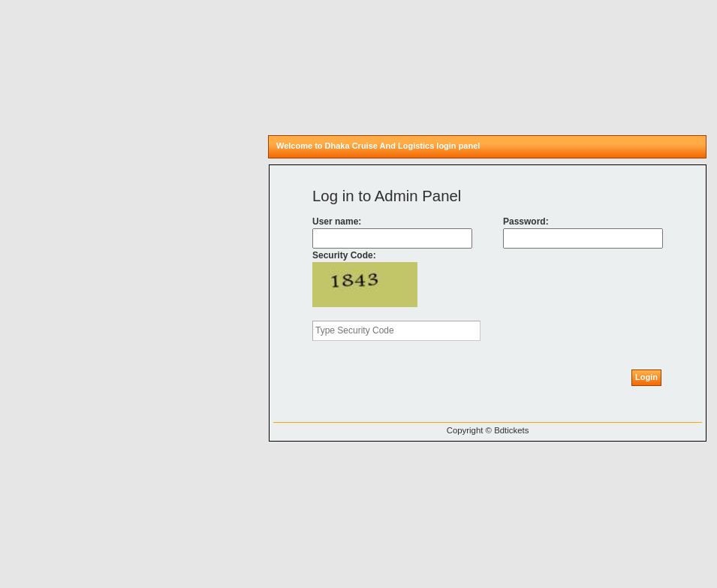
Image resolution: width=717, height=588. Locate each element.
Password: (526, 222)
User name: (337, 222)
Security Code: (344, 255)
